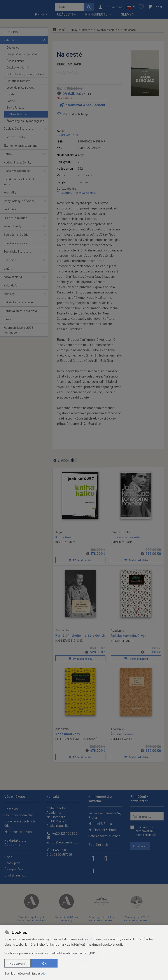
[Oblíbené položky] (141, 8)
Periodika (10, 211)
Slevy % (128, 16)
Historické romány (18, 82)
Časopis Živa (14, 869)
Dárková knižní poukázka (20, 312)
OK (44, 963)
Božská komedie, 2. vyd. (129, 637)
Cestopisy (13, 49)
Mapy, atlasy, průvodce (19, 202)
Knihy (74, 31)
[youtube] (93, 870)
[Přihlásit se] (110, 8)
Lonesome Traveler (126, 538)
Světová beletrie (17, 116)
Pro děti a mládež (15, 219)
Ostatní (11, 96)
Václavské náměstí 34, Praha (105, 815)
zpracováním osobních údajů (146, 833)
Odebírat (140, 846)
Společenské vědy (16, 236)
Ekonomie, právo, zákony (20, 147)
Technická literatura (17, 253)
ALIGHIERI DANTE (122, 642)
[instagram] (106, 858)
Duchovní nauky (14, 138)
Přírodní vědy (12, 228)
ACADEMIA (11, 33)
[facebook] (93, 858)
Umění (8, 270)
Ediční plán (12, 863)
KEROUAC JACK (69, 66)
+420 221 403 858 (62, 833)
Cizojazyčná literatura (18, 130)
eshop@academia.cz (62, 840)
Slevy (7, 321)
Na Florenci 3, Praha (103, 830)
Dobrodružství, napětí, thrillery (25, 76)
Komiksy (9, 295)
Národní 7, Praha (100, 823)
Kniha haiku (64, 538)
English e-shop (15, 875)
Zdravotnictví (13, 278)
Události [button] (65, 16)
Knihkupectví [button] (97, 16)
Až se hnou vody (68, 735)
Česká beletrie (16, 62)
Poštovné (12, 809)
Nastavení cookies (18, 832)
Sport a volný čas (15, 245)
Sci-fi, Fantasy (15, 109)
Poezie (11, 102)
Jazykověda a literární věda (19, 183)
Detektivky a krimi (18, 69)
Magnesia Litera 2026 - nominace (19, 331)
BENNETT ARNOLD (123, 740)
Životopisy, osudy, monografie (25, 122)
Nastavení (17, 963)
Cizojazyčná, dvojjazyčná (22, 56)
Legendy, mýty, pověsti (20, 89)
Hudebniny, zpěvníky (17, 164)
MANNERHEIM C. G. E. (69, 642)
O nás (8, 857)
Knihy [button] (40, 16)
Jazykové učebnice (17, 172)
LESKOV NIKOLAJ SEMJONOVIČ (76, 740)
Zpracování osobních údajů (20, 823)
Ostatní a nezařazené (18, 304)
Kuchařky (10, 194)
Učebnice (10, 261)
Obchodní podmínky (18, 815)
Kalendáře (10, 287)
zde (43, 973)
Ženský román (122, 735)
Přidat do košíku (80, 562)
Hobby (8, 155)
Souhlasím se (146, 831)
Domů (59, 31)
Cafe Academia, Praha (104, 836)
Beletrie (9, 42)
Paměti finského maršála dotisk (80, 636)
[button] (130, 8)
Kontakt (53, 796)
